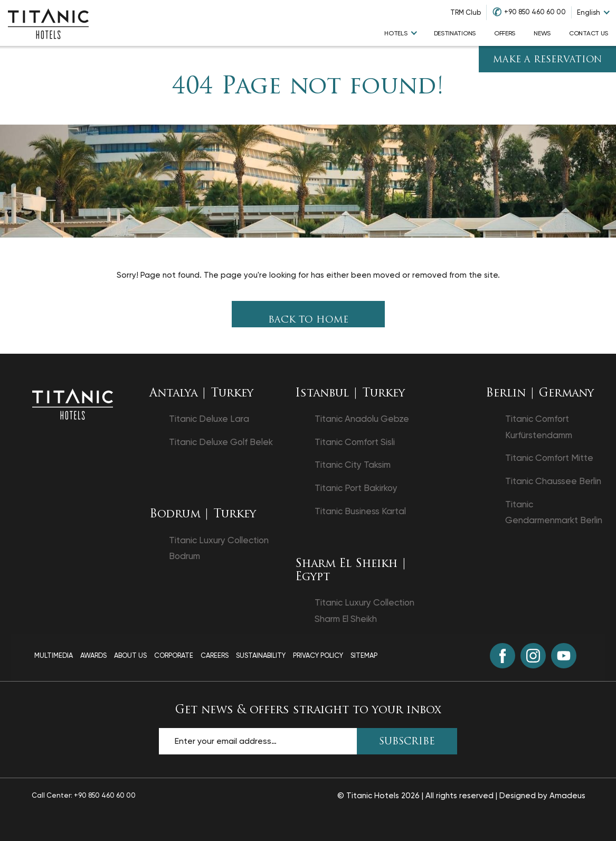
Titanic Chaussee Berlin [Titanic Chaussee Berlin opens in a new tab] (553, 481)
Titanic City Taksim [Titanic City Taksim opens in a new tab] (353, 465)
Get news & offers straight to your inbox (308, 710)
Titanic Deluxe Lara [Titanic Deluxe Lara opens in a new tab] (209, 419)
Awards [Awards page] (93, 655)
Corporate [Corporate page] (174, 655)
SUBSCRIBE (407, 742)
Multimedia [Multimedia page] (54, 655)
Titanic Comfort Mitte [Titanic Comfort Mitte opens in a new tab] (549, 458)
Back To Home (308, 320)
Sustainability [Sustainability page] (261, 655)
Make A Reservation (548, 60)
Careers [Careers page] (215, 655)
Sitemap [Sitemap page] (364, 655)
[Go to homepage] (48, 23)
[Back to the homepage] (73, 403)
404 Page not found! (308, 87)
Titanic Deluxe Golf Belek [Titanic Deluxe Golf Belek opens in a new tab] (221, 442)
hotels (396, 33)
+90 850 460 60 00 (535, 12)
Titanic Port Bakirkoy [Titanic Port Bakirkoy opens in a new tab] (356, 488)
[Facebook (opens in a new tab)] (503, 656)
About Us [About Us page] (130, 655)
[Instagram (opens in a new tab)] (533, 656)
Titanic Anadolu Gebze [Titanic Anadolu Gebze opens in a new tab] (362, 419)
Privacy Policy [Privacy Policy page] (318, 655)
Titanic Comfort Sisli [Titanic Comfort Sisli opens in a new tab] (355, 442)
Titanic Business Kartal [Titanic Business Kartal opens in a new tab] (360, 511)
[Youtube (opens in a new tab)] (564, 656)
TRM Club (466, 12)
